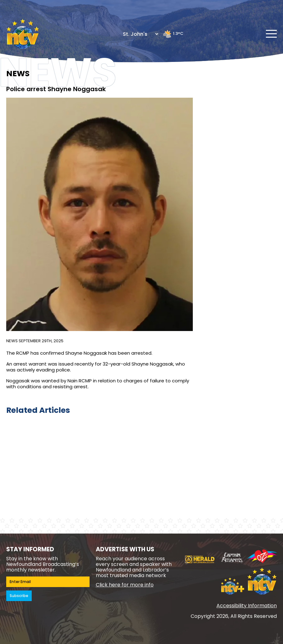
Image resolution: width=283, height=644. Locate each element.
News (12, 341)
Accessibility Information (247, 606)
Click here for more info (125, 585)
